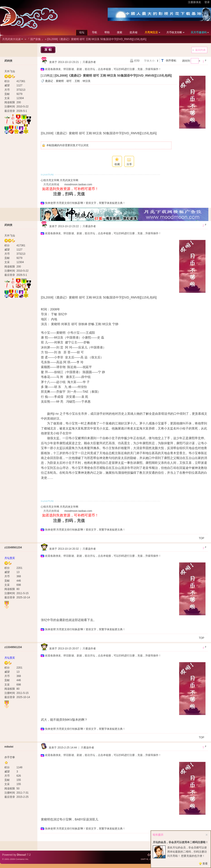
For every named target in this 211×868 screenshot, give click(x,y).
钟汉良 (87, 81)
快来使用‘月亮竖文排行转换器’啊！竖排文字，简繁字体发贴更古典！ (85, 203)
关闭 (207, 835)
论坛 (82, 32)
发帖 (49, 50)
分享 (129, 164)
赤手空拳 (10, 757)
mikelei (9, 747)
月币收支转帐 (174, 32)
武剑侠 (8, 61)
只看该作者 (89, 62)
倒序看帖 (171, 61)
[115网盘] (47, 76)
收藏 (117, 164)
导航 (95, 32)
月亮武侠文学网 (69, 180)
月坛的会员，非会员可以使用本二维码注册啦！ (180, 842)
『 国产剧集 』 (35, 39)
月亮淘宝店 (151, 32)
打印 (137, 61)
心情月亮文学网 (50, 180)
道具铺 (133, 32)
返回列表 (200, 50)
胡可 (69, 81)
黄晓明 (60, 81)
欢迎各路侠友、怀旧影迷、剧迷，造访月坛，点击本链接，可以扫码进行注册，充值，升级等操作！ (103, 69)
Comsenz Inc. (22, 859)
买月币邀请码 (199, 32)
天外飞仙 (10, 71)
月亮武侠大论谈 (11, 39)
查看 (205, 864)
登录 (207, 2)
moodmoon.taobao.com (78, 184)
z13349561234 (13, 547)
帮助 (107, 32)
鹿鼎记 (49, 81)
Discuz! (22, 855)
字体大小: (150, 61)
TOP (202, 538)
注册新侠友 (195, 2)
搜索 (120, 32)
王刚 (77, 81)
